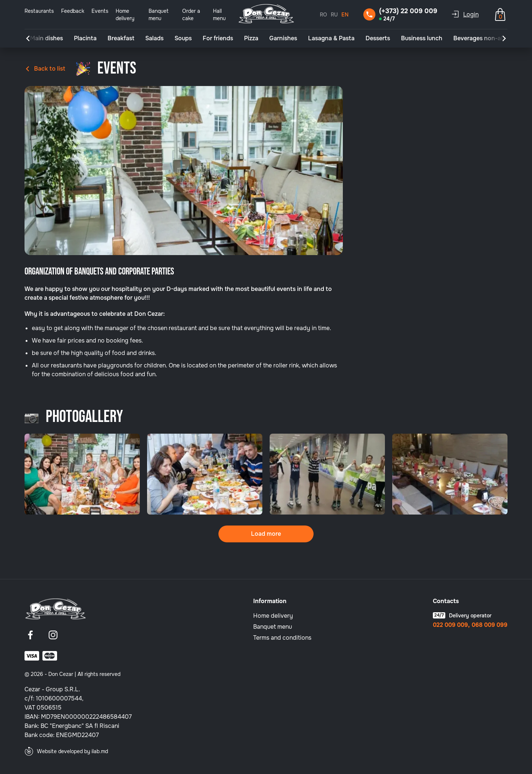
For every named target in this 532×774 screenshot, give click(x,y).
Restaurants (39, 11)
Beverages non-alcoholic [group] (488, 38)
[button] (28, 38)
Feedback (73, 11)
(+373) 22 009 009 (408, 11)
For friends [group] (218, 38)
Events (100, 11)
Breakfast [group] (121, 38)
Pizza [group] (251, 38)
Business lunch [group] (422, 38)
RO (323, 15)
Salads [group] (154, 38)
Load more (266, 534)
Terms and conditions (282, 638)
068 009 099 (490, 625)
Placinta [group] (85, 38)
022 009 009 (450, 625)
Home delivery (273, 616)
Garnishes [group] (283, 38)
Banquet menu (273, 627)
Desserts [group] (378, 38)
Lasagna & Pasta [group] (331, 38)
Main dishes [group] (46, 38)
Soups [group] (183, 38)
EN (345, 15)
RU (334, 15)
